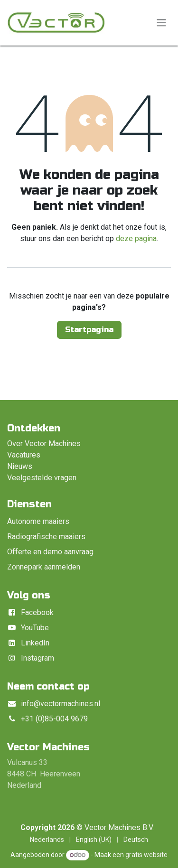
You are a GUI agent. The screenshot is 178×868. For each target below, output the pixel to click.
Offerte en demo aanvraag (50, 552)
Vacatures (24, 455)
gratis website (146, 855)
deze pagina (136, 238)
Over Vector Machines (44, 443)
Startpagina (89, 330)
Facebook (37, 612)
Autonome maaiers (38, 521)
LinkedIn (35, 643)
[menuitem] (47, 840)
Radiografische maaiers (46, 537)
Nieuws (20, 466)
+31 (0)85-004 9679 (54, 719)
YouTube (35, 628)
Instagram (37, 658)
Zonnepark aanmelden (44, 567)
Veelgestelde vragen (42, 478)
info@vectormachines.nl (61, 704)
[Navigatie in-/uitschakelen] (161, 23)
